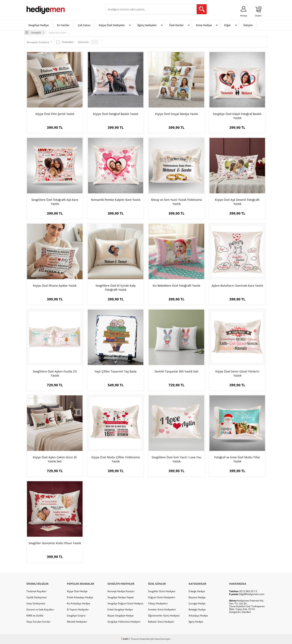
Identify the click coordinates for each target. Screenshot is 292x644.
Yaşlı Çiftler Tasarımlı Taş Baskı (116, 371)
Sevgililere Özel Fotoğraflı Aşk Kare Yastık (55, 202)
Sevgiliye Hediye (39, 25)
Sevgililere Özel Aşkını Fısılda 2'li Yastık (55, 373)
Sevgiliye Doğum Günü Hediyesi (125, 603)
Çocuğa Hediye (197, 603)
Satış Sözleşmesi (36, 603)
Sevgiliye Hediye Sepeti (121, 597)
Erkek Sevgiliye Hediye (120, 609)
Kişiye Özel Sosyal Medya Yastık (177, 114)
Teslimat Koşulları (36, 591)
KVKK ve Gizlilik (35, 616)
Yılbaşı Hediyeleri (158, 603)
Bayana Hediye (197, 597)
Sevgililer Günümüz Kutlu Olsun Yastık (55, 543)
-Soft (125, 639)
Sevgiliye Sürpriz (76, 616)
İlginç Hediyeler (147, 25)
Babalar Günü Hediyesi (161, 622)
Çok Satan (84, 25)
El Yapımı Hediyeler (78, 609)
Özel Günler (176, 25)
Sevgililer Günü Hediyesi (162, 591)
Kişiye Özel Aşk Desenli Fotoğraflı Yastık (237, 202)
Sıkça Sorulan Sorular (38, 622)
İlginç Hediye (196, 622)
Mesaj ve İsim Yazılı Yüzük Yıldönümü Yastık (177, 202)
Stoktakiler (65, 42)
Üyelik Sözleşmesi (36, 597)
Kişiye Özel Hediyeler (112, 25)
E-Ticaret (134, 639)
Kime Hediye (204, 25)
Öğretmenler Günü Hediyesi (164, 616)
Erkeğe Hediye (197, 591)
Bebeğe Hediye (197, 609)
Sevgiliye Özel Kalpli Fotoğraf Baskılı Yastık (237, 116)
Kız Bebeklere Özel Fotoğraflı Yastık (176, 286)
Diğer (228, 25)
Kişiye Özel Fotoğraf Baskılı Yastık (116, 114)
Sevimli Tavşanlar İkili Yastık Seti (176, 371)
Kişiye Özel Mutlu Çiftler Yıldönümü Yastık (116, 459)
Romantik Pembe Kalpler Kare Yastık (116, 200)
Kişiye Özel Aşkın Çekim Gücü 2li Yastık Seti (55, 459)
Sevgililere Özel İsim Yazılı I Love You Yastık (177, 459)
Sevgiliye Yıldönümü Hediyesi (124, 622)
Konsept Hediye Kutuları (121, 591)
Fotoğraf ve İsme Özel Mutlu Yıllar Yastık (237, 459)
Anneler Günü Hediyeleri (162, 609)
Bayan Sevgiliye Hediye (121, 616)
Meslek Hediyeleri (77, 622)
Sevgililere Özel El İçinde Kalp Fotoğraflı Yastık (116, 288)
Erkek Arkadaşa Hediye (80, 597)
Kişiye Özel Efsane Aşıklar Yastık (55, 286)
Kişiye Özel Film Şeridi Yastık (55, 114)
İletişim (248, 25)
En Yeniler (63, 25)
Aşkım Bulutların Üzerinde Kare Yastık (237, 286)
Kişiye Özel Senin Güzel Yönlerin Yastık (237, 373)
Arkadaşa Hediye (198, 616)
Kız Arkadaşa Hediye (78, 603)
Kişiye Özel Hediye (77, 591)
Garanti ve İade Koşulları (40, 609)
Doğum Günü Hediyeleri (162, 597)
